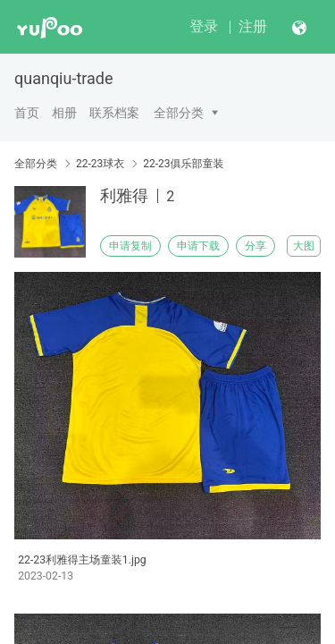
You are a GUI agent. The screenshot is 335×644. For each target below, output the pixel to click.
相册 (64, 113)
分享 (255, 246)
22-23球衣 (100, 164)
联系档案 (114, 113)
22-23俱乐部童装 (183, 164)
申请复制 (130, 246)
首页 (27, 113)
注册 (253, 26)
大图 (304, 246)
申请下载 (198, 246)
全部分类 (179, 113)
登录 (204, 26)
